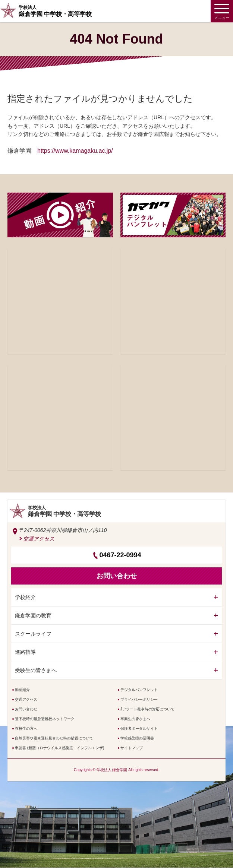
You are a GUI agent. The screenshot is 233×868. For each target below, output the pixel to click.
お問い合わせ (26, 709)
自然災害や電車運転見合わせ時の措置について (54, 738)
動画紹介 (22, 690)
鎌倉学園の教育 (33, 615)
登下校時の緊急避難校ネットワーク (45, 719)
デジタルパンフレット (139, 690)
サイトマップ (132, 748)
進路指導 (25, 652)
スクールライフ (33, 634)
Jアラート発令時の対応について (147, 709)
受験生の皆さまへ (36, 670)
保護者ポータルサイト (139, 728)
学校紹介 (25, 597)
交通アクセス (39, 539)
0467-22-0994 (120, 555)
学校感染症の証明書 (137, 738)
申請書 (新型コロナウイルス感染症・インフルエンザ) (59, 748)
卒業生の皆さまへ (135, 719)
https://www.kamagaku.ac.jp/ (75, 151)
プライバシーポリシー (139, 699)
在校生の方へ (26, 728)
